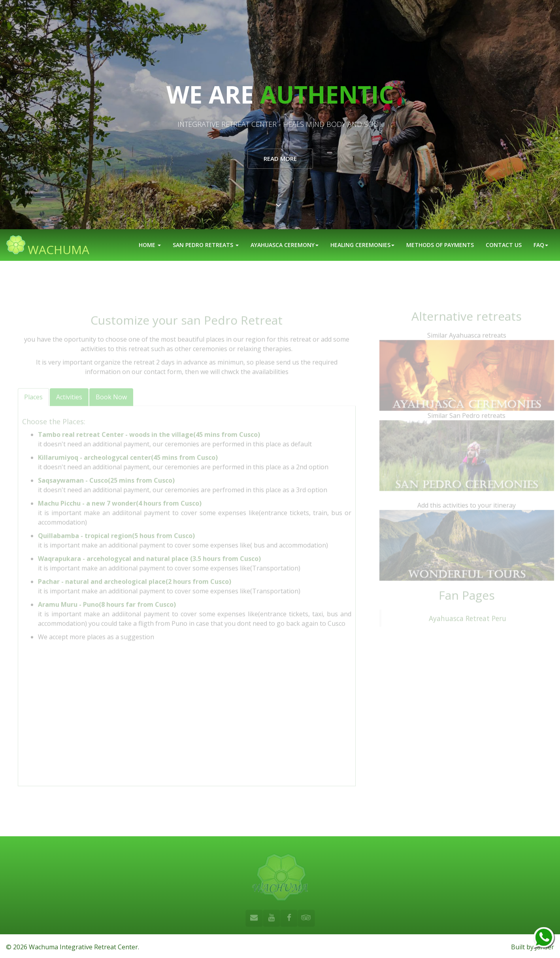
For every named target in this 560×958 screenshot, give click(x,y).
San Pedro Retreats (206, 245)
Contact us (504, 245)
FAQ (541, 245)
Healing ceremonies (362, 245)
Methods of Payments (440, 245)
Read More (280, 158)
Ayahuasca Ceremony (285, 245)
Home (150, 245)
